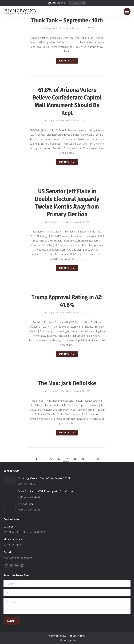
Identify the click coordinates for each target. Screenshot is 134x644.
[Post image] (10, 480)
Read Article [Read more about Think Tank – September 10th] (66, 61)
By (64, 28)
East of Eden (26, 504)
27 (66, 459)
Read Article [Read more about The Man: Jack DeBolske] (66, 433)
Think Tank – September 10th (67, 20)
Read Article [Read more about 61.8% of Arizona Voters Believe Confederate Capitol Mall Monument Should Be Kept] (66, 162)
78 (97, 459)
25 (50, 459)
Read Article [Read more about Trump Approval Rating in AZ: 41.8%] (66, 354)
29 (82, 459)
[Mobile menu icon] (127, 11)
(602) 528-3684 (57, 3)
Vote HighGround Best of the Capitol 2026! (44, 478)
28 (74, 459)
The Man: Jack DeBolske (67, 383)
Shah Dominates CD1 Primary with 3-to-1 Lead (46, 491)
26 (58, 459)
